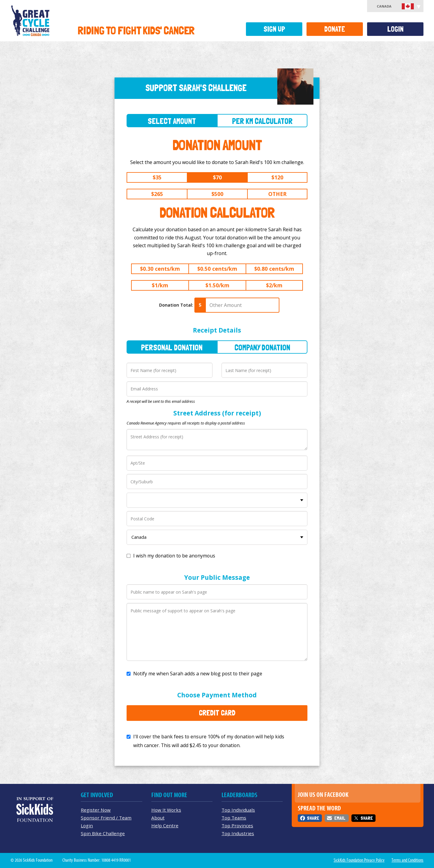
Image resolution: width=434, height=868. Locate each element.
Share (313, 818)
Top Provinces (237, 825)
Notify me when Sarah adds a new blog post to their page (198, 674)
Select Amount (172, 121)
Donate (335, 29)
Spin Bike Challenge (103, 833)
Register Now (96, 810)
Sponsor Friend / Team (106, 818)
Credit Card (217, 713)
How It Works (166, 810)
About (158, 818)
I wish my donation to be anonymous (174, 556)
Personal (172, 347)
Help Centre (165, 825)
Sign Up (274, 29)
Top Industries (238, 833)
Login (395, 29)
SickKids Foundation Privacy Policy (359, 860)
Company (262, 347)
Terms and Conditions (407, 860)
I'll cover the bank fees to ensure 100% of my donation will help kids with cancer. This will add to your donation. (209, 741)
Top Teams (234, 818)
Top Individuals (238, 810)
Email (340, 818)
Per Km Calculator (262, 121)
